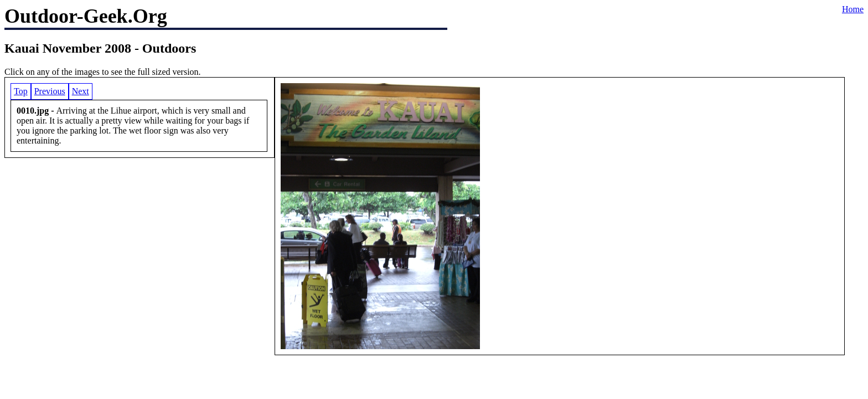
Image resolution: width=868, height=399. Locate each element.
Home (853, 9)
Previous (50, 91)
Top (21, 91)
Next (81, 91)
